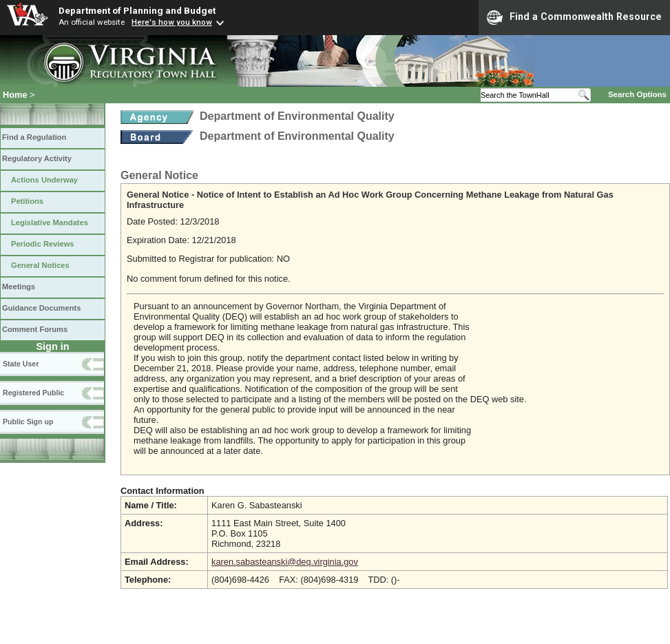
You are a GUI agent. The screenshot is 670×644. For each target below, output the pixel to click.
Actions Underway (44, 180)
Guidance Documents (41, 308)
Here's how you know (172, 22)
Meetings (19, 287)
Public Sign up (28, 422)
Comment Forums (35, 329)
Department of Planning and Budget (137, 10)
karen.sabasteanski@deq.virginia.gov (285, 562)
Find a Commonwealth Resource (574, 17)
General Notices (40, 265)
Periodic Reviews (43, 244)
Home (15, 95)
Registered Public (33, 393)
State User (21, 364)
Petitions (27, 201)
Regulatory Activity (37, 158)
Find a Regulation (34, 137)
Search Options (637, 94)
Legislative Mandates (50, 222)
